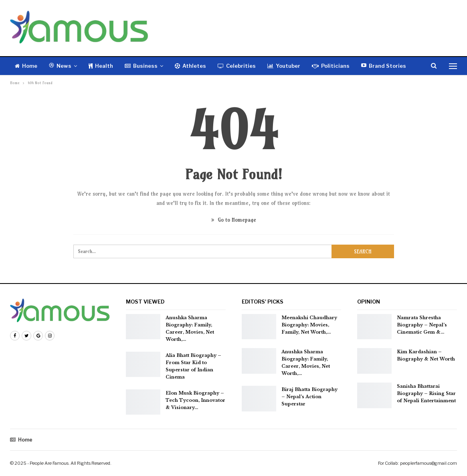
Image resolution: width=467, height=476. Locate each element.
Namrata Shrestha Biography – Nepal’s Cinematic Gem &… (422, 325)
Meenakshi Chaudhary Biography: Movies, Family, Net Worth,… (309, 325)
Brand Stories (384, 66)
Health (101, 66)
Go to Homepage (234, 220)
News (60, 66)
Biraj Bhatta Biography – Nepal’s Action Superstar (309, 397)
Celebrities (237, 66)
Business (141, 66)
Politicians (331, 66)
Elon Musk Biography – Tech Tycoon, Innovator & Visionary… (195, 400)
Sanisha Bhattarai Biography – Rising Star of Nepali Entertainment (426, 393)
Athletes (190, 66)
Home (26, 66)
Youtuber (284, 66)
